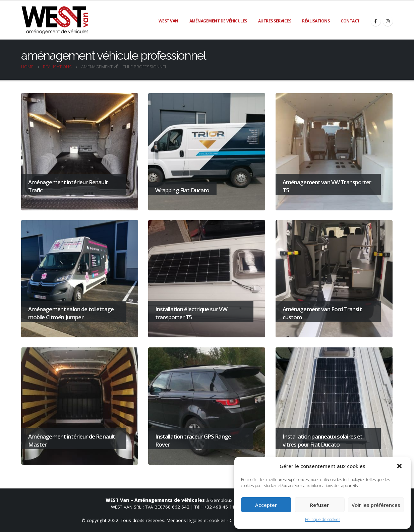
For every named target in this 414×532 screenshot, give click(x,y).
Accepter (266, 505)
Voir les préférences (376, 505)
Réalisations (316, 21)
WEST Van (168, 21)
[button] (400, 466)
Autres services (275, 21)
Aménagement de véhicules (218, 21)
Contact (350, 21)
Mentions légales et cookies (196, 520)
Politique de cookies (323, 519)
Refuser (319, 505)
